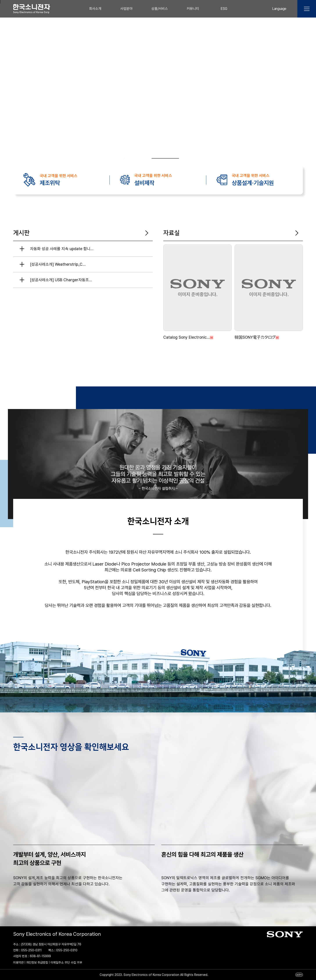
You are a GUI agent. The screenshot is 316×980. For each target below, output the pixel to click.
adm (299, 975)
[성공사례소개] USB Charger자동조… (61, 280)
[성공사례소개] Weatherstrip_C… (58, 264)
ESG (224, 9)
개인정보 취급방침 (37, 962)
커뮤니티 (193, 9)
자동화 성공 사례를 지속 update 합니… (62, 249)
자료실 (171, 233)
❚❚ (184, 158)
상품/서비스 (160, 9)
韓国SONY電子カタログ (255, 337)
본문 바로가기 (0, 2)
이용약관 (18, 962)
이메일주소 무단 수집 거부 (66, 962)
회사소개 (95, 9)
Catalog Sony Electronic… (187, 337)
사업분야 (126, 9)
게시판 (21, 233)
